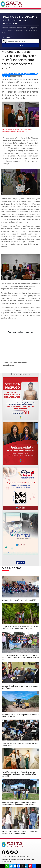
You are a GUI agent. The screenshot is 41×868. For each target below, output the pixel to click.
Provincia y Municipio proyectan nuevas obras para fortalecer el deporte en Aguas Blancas (19, 804)
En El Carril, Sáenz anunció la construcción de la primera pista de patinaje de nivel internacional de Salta (20, 657)
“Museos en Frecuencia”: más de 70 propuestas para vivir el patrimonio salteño (20, 832)
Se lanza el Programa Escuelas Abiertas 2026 (19, 600)
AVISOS (21, 563)
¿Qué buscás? (7, 37)
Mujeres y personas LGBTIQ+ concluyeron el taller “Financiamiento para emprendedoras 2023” (19, 60)
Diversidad (6, 76)
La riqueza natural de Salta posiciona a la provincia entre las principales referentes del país (20, 628)
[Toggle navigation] (37, 4)
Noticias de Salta (31, 74)
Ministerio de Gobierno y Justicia (13, 74)
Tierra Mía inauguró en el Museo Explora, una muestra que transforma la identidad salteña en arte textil (19, 774)
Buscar (21, 45)
